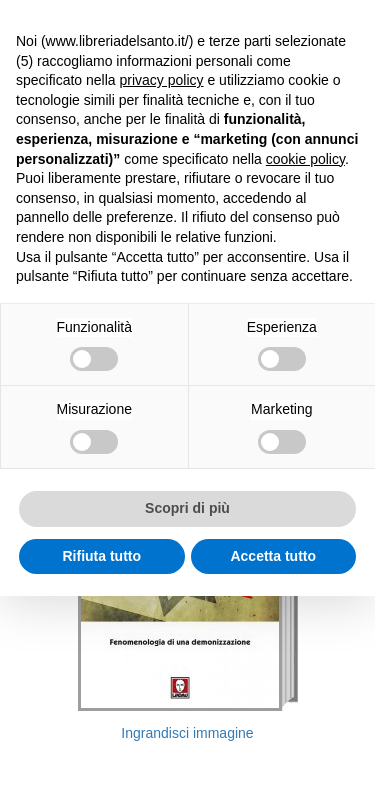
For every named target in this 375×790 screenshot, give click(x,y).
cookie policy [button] (305, 159)
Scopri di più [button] (187, 508)
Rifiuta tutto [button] (101, 556)
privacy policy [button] (162, 80)
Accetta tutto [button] (273, 556)
